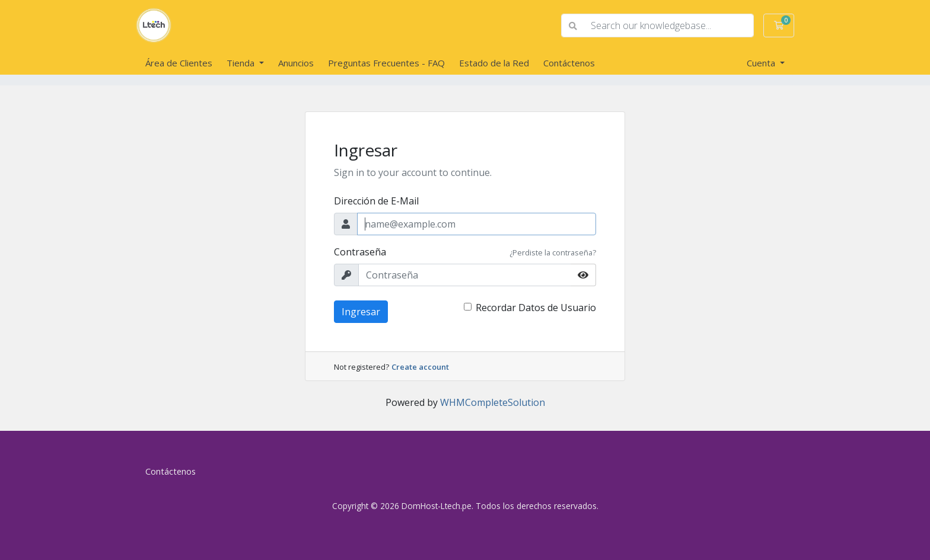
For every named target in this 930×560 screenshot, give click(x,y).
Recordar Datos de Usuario (536, 308)
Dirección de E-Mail (376, 201)
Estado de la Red (494, 63)
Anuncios (296, 63)
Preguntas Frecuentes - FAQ (386, 63)
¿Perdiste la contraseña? (553, 252)
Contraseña (360, 252)
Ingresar (361, 312)
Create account (420, 367)
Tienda (242, 63)
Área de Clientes (179, 63)
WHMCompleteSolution (493, 402)
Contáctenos (569, 63)
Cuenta (762, 63)
